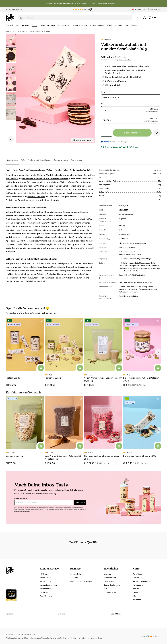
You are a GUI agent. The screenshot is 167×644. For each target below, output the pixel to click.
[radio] (131, 110)
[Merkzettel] (139, 18)
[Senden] (21, 18)
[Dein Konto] (145, 18)
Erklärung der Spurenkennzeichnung (132, 243)
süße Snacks (62, 230)
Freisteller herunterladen (128, 296)
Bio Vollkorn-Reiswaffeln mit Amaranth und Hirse (45, 179)
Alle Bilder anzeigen (82, 140)
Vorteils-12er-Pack (36, 197)
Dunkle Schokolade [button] (111, 97)
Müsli (45, 263)
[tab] (12, 160)
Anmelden (80, 502)
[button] (11, 41)
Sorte (103, 92)
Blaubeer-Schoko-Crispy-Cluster (71, 237)
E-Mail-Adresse (20, 498)
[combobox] (75, 18)
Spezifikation (123, 238)
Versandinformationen (127, 247)
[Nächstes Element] (11, 139)
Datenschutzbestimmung (22, 511)
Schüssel (59, 263)
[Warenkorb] (154, 17)
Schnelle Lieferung (14, 9)
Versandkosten (125, 60)
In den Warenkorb (132, 133)
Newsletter (67, 3)
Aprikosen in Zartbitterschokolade (22, 241)
